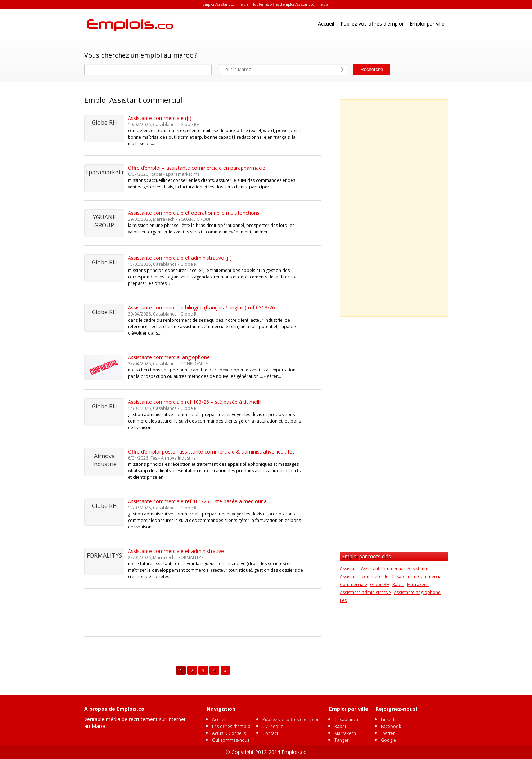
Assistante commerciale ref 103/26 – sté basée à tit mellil (195, 402)
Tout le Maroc (237, 69)
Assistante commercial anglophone (169, 357)
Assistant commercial (383, 569)
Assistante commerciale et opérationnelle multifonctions (194, 213)
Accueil (326, 24)
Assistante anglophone (417, 592)
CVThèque (273, 726)
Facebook (391, 726)
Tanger (342, 740)
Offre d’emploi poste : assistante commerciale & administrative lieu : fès (211, 452)
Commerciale (353, 584)
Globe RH (380, 584)
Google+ (390, 740)
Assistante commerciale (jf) (160, 118)
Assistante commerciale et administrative (176, 551)
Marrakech (418, 584)
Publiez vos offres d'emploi (372, 24)
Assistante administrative (365, 592)
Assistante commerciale (364, 577)
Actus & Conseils (229, 733)
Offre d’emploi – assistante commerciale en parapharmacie (197, 168)
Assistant (349, 569)
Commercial (430, 577)
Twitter (388, 733)
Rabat (398, 584)
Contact (270, 733)
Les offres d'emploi (232, 726)
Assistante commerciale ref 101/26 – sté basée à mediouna (197, 501)
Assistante (418, 569)
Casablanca (403, 577)
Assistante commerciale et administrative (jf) (180, 258)
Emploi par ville (427, 24)
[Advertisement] (215, 613)
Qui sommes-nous (231, 740)
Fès (343, 600)
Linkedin (389, 720)
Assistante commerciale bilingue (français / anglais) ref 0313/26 (201, 307)
